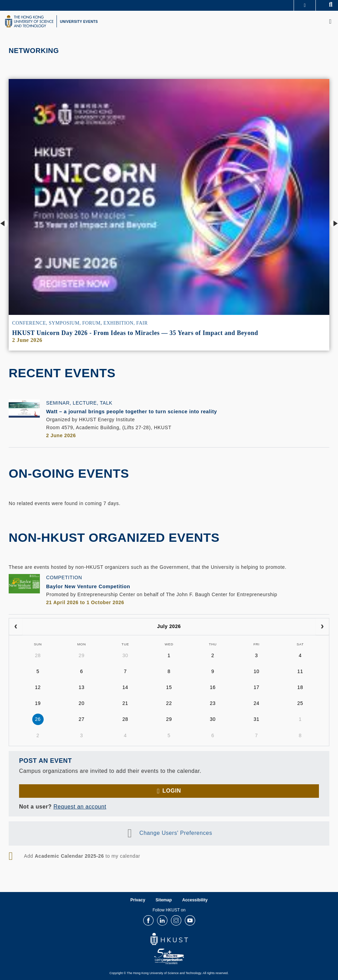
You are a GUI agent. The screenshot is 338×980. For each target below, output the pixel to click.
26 (38, 719)
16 (213, 687)
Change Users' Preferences (176, 833)
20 (82, 703)
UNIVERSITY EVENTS (79, 22)
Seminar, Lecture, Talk (79, 403)
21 (125, 703)
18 (300, 687)
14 (125, 687)
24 (256, 703)
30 (125, 655)
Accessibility (195, 900)
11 (300, 671)
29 (82, 655)
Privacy (138, 900)
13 (82, 687)
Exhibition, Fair (125, 323)
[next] (322, 627)
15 (169, 687)
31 (256, 719)
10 (256, 671)
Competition (64, 577)
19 (38, 703)
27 (82, 719)
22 (169, 703)
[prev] (16, 627)
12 (38, 687)
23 (213, 703)
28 (38, 655)
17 (256, 687)
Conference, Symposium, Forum (56, 323)
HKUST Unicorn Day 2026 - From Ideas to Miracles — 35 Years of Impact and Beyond (135, 333)
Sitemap (164, 900)
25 (300, 703)
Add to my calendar (82, 856)
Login (172, 791)
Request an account (80, 807)
